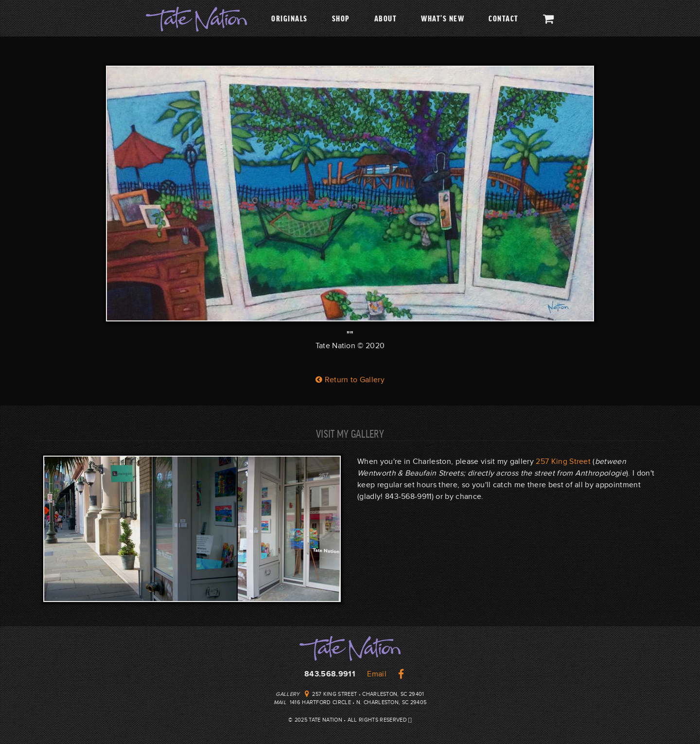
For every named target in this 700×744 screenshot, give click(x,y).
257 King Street (563, 461)
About (386, 18)
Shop (341, 18)
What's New (443, 18)
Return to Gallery (350, 380)
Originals (289, 18)
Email (377, 674)
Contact (504, 18)
